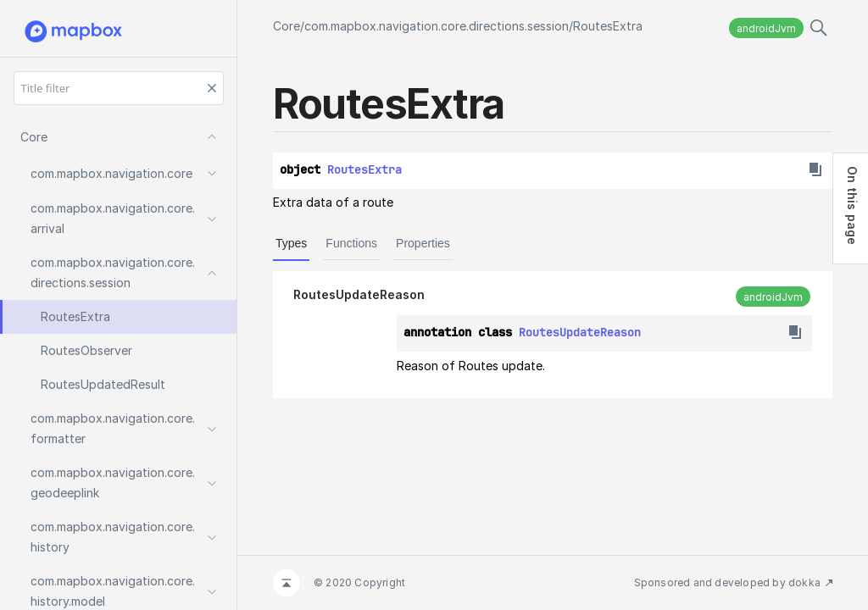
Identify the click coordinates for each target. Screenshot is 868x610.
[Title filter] (119, 88)
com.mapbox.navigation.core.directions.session (437, 26)
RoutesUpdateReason (359, 294)
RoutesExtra (608, 26)
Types (291, 243)
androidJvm (766, 28)
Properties (423, 243)
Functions (351, 243)
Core (287, 26)
